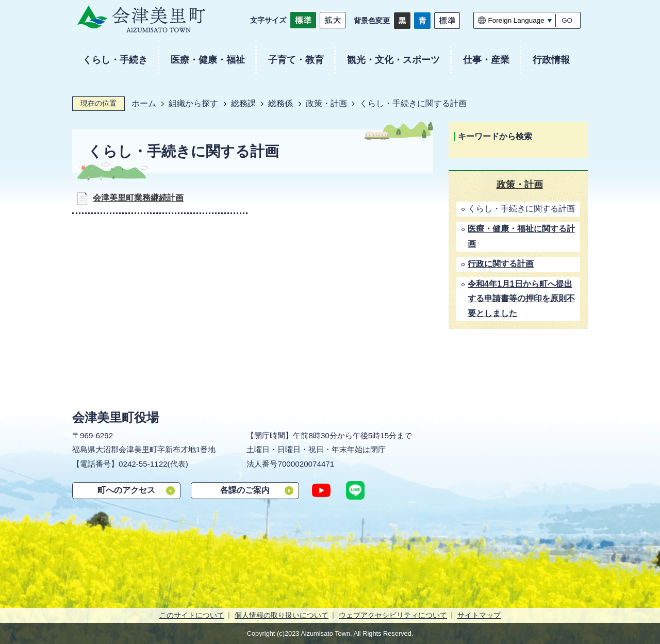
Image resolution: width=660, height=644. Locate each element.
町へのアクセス (126, 490)
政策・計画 (326, 103)
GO (567, 20)
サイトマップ (479, 615)
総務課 (243, 103)
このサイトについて (192, 615)
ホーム (144, 103)
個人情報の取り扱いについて (282, 615)
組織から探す (193, 103)
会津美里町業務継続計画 (138, 198)
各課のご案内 (245, 490)
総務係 (280, 103)
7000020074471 (306, 464)
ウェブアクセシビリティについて (393, 615)
